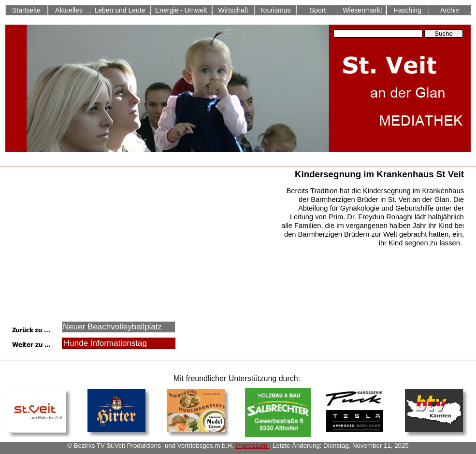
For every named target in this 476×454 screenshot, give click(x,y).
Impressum (252, 446)
